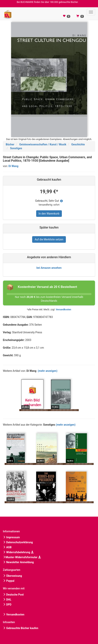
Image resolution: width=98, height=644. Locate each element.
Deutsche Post (13, 595)
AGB (7, 547)
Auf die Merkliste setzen (49, 239)
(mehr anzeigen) (48, 371)
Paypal (9, 581)
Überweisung (12, 576)
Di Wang (13, 166)
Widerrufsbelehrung (18, 552)
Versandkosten (63, 310)
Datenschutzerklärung (18, 542)
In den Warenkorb (49, 214)
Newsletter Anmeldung (18, 562)
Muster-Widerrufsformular (22, 557)
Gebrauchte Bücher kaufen (21, 628)
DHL (7, 600)
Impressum (11, 537)
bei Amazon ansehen (49, 268)
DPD (7, 605)
